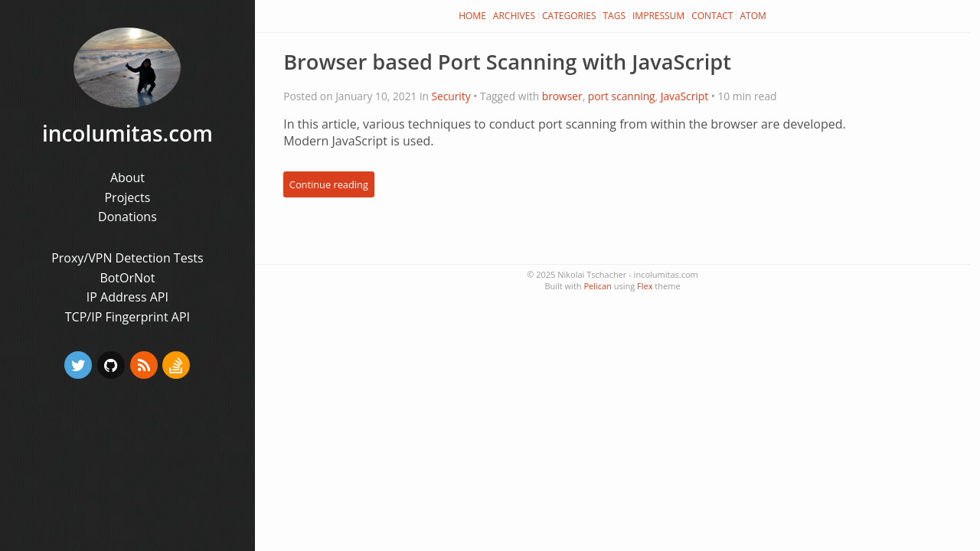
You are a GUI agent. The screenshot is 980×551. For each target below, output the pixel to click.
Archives (514, 16)
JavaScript (684, 96)
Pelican (597, 286)
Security (451, 96)
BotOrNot (127, 278)
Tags (615, 16)
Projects (127, 197)
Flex (645, 286)
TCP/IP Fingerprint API (127, 317)
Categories (569, 16)
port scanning (622, 96)
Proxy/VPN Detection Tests (127, 258)
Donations (127, 217)
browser (562, 96)
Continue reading (329, 184)
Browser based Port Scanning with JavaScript (507, 62)
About (127, 178)
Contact (712, 16)
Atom (753, 16)
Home (472, 16)
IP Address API (127, 297)
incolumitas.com (127, 133)
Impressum (658, 16)
